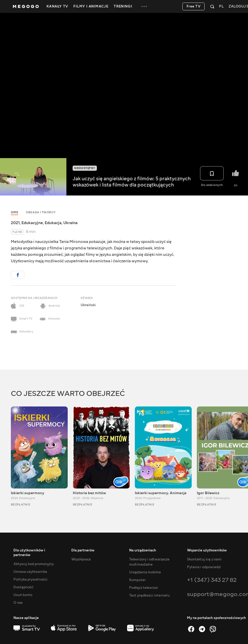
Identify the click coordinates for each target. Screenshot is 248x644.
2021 (15, 223)
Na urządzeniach (143, 550)
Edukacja (53, 223)
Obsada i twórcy (41, 212)
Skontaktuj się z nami (204, 559)
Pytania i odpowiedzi (204, 567)
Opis (14, 212)
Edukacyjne (32, 223)
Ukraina (70, 223)
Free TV (194, 6)
